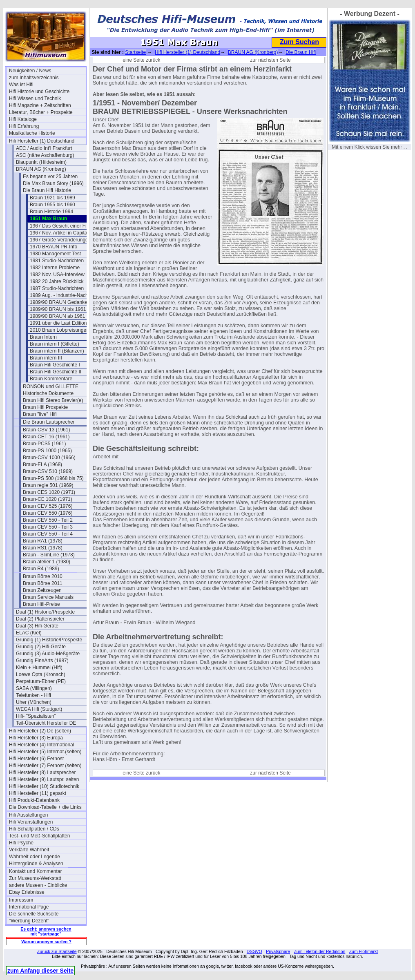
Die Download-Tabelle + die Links (45, 807)
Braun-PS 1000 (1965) (47, 451)
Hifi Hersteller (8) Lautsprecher (42, 772)
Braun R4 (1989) (41, 569)
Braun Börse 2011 (43, 583)
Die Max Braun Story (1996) (53, 183)
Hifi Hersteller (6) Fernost (36, 759)
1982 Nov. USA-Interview (57, 275)
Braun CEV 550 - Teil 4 (48, 534)
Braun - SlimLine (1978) (49, 555)
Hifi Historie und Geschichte (39, 92)
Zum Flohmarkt (364, 951)
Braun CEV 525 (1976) (48, 506)
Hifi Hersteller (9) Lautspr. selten (44, 779)
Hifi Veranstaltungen (31, 822)
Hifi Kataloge (23, 119)
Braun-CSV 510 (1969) (48, 471)
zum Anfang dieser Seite (40, 971)
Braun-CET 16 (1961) (46, 437)
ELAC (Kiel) (29, 633)
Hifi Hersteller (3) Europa (36, 738)
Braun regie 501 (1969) (48, 485)
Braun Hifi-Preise (41, 604)
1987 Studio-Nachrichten (57, 288)
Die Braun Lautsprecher (49, 422)
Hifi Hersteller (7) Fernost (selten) (45, 766)
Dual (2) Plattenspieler (40, 619)
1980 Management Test (55, 254)
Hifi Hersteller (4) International (41, 745)
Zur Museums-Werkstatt (35, 878)
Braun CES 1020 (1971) (49, 492)
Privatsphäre (278, 951)
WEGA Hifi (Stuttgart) (39, 709)
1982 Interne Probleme (55, 268)
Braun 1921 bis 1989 (52, 198)
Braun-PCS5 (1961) (44, 444)
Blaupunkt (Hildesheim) (41, 162)
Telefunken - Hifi (33, 695)
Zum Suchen (299, 42)
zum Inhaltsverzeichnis (34, 78)
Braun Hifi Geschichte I (55, 365)
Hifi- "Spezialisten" (36, 716)
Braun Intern (43, 337)
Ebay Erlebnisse (27, 892)
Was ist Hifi (21, 85)
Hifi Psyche (21, 843)
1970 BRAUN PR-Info (54, 247)
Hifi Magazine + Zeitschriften (40, 105)
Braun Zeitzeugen (42, 590)
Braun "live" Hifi (40, 414)
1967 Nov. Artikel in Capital (59, 233)
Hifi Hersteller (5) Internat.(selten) (45, 752)
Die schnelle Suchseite (34, 914)
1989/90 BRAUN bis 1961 (58, 309)
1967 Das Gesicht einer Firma (62, 226)
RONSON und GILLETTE (51, 386)
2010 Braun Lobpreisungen (59, 330)
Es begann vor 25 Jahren (50, 176)
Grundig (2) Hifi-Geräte (41, 647)
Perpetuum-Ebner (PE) (41, 681)
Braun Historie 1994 (51, 212)
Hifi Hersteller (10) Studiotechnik (44, 786)
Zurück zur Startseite (57, 951)
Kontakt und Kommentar (35, 871)
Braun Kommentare (51, 379)
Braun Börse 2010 (43, 576)
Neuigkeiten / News (30, 71)
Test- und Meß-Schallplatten (39, 836)
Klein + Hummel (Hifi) (39, 667)
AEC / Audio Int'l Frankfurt (44, 148)
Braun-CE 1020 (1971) (48, 499)
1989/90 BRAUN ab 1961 (57, 316)
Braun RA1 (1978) (43, 541)
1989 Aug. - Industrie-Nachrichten (66, 295)
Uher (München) (34, 702)
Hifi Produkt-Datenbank (34, 800)
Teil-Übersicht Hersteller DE (46, 723)
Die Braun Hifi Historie (47, 190)
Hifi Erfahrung (24, 126)
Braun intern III (46, 358)
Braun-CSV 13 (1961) (46, 430)
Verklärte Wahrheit (29, 850)
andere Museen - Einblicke (38, 885)
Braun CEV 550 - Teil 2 (48, 520)
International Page (29, 907)
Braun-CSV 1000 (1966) (49, 458)
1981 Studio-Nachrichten (57, 261)
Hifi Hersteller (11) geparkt (38, 793)
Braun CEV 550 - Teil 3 (48, 527)
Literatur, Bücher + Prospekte (41, 112)
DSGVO (254, 951)
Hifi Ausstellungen (28, 815)
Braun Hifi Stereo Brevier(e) (53, 400)
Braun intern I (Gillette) (55, 344)
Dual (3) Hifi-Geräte (37, 626)
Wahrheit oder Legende (35, 857)
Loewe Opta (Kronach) (41, 674)
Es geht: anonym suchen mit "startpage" (46, 931)
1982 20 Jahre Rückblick (57, 281)
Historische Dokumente (48, 393)
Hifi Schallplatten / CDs (34, 829)
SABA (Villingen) (34, 688)
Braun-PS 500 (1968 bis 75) (53, 478)
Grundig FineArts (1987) (42, 661)
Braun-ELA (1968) (42, 464)
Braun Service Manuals (48, 597)
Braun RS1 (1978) (43, 548)
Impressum (21, 900)
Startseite (135, 52)
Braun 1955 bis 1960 (52, 205)
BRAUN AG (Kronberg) (41, 169)
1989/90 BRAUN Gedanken (60, 302)
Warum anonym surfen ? (46, 942)
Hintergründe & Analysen (36, 864)
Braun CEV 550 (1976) (48, 513)
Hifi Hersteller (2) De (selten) (40, 731)
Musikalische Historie (32, 133)
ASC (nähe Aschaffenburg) (45, 155)
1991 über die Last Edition (58, 323)
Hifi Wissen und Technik (35, 98)
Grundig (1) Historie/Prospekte (49, 640)
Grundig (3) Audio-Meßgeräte (48, 654)
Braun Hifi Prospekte (45, 407)
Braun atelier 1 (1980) (47, 562)
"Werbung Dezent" (29, 921)
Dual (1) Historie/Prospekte (45, 612)
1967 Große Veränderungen (60, 240)
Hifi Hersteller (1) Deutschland (42, 141)
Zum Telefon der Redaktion (319, 951)
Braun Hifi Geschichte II (56, 372)
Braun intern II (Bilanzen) (57, 351)
